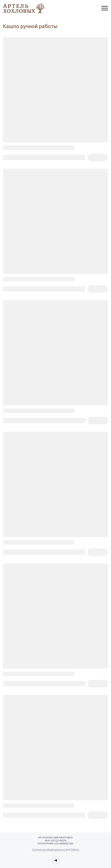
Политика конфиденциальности (50, 850)
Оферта (75, 850)
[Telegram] (55, 860)
